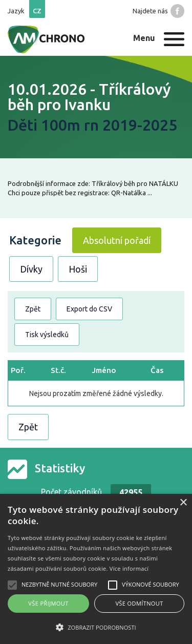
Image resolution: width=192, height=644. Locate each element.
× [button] (183, 503)
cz (37, 11)
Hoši (78, 269)
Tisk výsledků (47, 335)
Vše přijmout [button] (48, 603)
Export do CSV (89, 309)
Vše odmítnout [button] (139, 603)
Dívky (31, 269)
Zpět (33, 309)
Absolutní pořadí (117, 240)
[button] (96, 627)
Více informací (129, 568)
